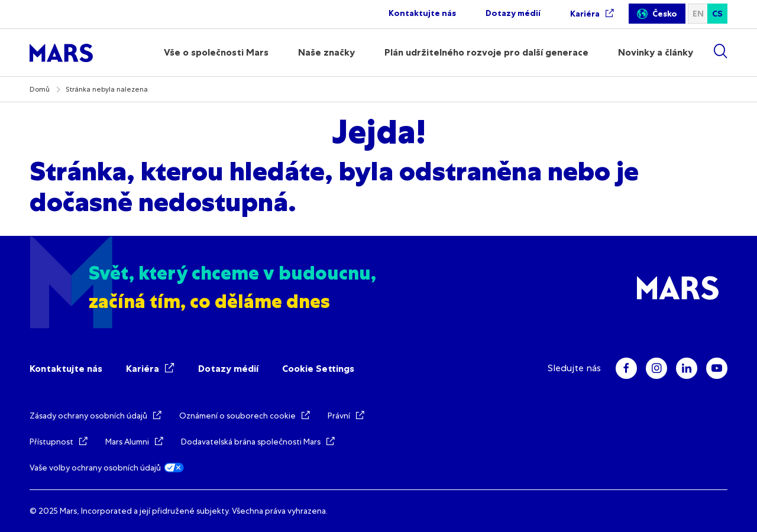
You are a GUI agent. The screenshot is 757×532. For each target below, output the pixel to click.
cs (717, 14)
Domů (40, 89)
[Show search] (720, 51)
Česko (665, 14)
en (698, 14)
